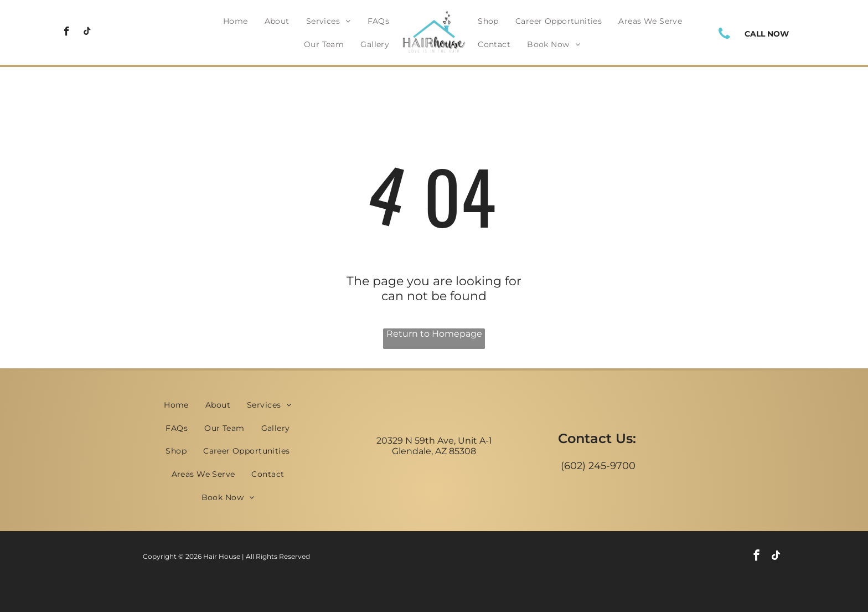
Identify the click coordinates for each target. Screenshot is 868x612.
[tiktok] (87, 33)
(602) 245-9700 (598, 466)
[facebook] (67, 33)
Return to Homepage (434, 334)
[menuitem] (236, 21)
